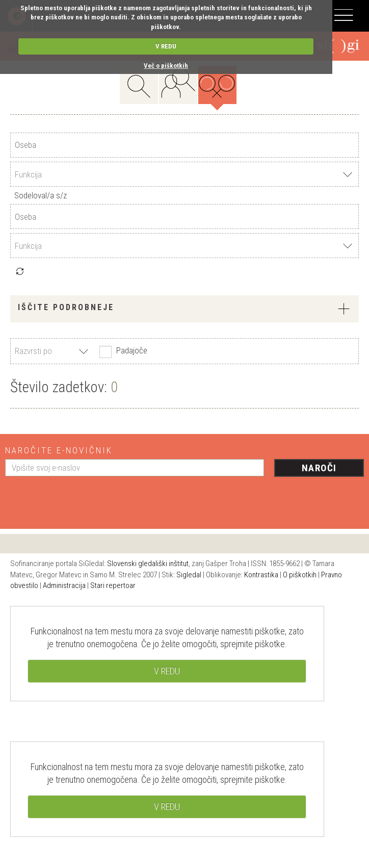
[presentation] (83, 499)
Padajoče (122, 351)
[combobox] (184, 174)
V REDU (166, 46)
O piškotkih (300, 575)
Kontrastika (261, 575)
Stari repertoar (113, 585)
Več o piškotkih (166, 66)
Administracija (64, 585)
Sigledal (189, 575)
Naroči (319, 468)
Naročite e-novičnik (59, 450)
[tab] (184, 309)
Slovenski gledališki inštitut (148, 564)
